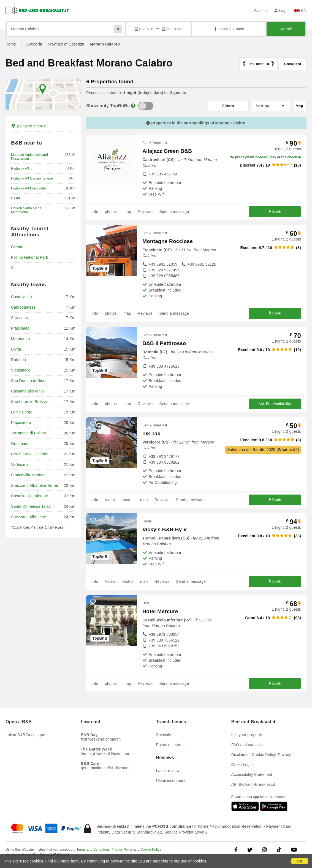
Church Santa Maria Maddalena (26, 210)
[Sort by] (271, 106)
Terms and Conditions (93, 850)
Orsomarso (21, 444)
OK (299, 861)
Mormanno (21, 339)
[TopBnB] (146, 106)
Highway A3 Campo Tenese (32, 178)
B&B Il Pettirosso (164, 343)
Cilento (17, 247)
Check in (144, 29)
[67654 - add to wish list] (93, 602)
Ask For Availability (275, 404)
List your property (247, 735)
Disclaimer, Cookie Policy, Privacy (261, 755)
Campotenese (23, 307)
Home (11, 44)
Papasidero (21, 423)
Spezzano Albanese (29, 517)
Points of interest (171, 745)
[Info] (133, 106)
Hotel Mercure (160, 611)
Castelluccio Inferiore (30, 496)
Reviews (145, 212)
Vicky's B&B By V (165, 529)
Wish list (261, 10)
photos (111, 212)
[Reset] (118, 29)
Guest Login (242, 765)
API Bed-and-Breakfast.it (253, 784)
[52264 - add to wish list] (93, 334)
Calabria (35, 44)
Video (110, 500)
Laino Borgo (22, 412)
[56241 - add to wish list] (93, 142)
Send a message (174, 212)
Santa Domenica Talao (31, 506)
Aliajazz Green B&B (167, 151)
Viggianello (21, 370)
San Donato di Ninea (29, 381)
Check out (172, 29)
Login (282, 10)
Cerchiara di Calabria (30, 454)
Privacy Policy (122, 850)
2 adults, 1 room (229, 29)
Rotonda (18, 360)
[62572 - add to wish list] (93, 520)
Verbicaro (19, 464)
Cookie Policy (151, 850)
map (127, 212)
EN (300, 10)
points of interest (29, 126)
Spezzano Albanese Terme (35, 485)
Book (275, 211)
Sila (14, 268)
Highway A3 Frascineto (29, 188)
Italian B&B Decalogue (25, 735)
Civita (16, 349)
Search (286, 29)
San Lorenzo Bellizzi (29, 402)
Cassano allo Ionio (27, 391)
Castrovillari (21, 297)
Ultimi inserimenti (171, 781)
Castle (16, 198)
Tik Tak (151, 433)
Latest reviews (169, 771)
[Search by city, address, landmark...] (66, 29)
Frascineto (20, 328)
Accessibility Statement (252, 774)
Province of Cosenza (66, 44)
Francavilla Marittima (29, 475)
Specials (164, 735)
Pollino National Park (29, 257)
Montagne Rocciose (168, 241)
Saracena (20, 318)
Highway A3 (20, 169)
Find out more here (62, 861)
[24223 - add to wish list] (93, 232)
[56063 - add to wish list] (93, 424)
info (95, 212)
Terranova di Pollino (29, 433)
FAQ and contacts (247, 745)
